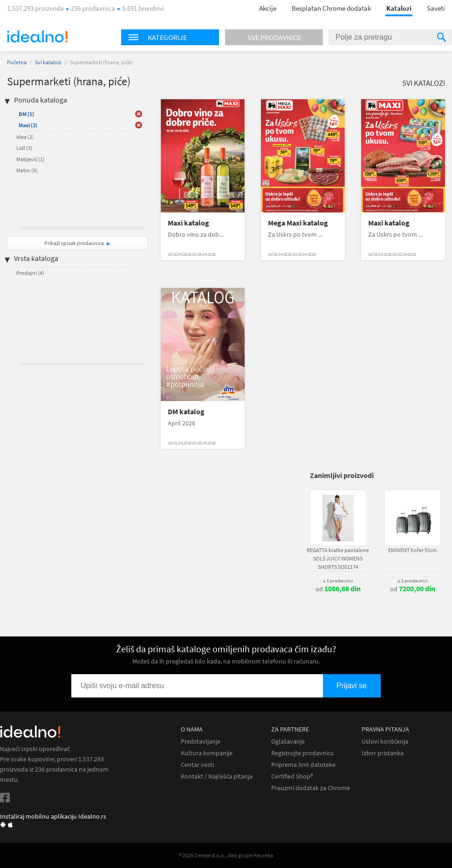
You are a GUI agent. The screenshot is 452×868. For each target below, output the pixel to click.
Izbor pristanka (383, 753)
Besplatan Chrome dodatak (331, 8)
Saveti (436, 8)
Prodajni (30, 273)
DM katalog (186, 412)
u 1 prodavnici (338, 581)
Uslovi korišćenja (385, 742)
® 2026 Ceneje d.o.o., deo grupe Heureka (226, 855)
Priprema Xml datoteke (303, 765)
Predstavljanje (201, 742)
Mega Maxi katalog (298, 223)
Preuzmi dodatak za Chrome (311, 788)
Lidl (24, 148)
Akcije (268, 8)
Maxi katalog (188, 223)
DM (26, 114)
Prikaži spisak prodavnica (74, 243)
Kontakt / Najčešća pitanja (217, 776)
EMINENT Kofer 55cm (413, 550)
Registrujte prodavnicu (303, 753)
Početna (17, 62)
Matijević (31, 159)
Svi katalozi (48, 62)
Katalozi (399, 8)
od (338, 589)
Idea (25, 137)
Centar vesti (197, 765)
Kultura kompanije (207, 753)
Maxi (28, 125)
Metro (27, 170)
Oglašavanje (288, 742)
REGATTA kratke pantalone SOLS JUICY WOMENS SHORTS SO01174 (338, 558)
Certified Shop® (292, 776)
